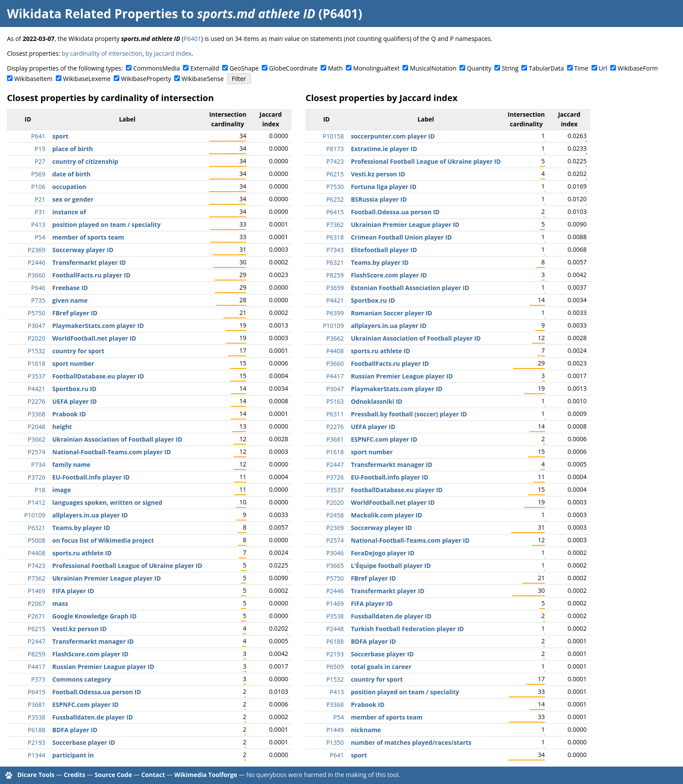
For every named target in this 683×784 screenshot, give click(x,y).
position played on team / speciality (107, 225)
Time (581, 68)
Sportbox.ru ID (74, 389)
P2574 (37, 452)
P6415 (37, 692)
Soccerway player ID (83, 250)
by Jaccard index (169, 53)
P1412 (37, 502)
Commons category (81, 679)
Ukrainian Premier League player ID (107, 578)
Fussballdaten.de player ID (93, 717)
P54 (40, 237)
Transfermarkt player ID (89, 262)
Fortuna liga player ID (384, 187)
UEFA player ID (74, 401)
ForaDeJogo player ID (382, 553)
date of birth (71, 174)
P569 (38, 174)
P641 (38, 136)
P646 (38, 288)
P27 (40, 161)
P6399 (335, 313)
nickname (366, 730)
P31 (40, 212)
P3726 (37, 477)
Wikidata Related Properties (92, 14)
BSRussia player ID (379, 199)
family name (71, 465)
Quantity (479, 68)
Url (603, 68)
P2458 (335, 515)
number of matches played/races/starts (411, 742)
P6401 (192, 39)
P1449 (335, 730)
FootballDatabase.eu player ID (98, 376)
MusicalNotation (433, 68)
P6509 (335, 667)
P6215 (37, 629)
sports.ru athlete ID (82, 553)
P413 (38, 225)
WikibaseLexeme (87, 79)
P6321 (37, 528)
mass (60, 603)
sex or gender (73, 199)
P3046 (335, 553)
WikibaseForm (638, 68)
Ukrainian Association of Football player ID (117, 439)
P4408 (37, 553)
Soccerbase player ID (84, 742)
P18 (40, 490)
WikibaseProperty (146, 79)
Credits (74, 775)
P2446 (37, 262)
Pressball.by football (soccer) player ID (409, 414)
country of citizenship (85, 161)
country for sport (78, 351)
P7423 (37, 566)
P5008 (37, 540)
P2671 (37, 616)
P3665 (335, 566)
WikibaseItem (34, 79)
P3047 (37, 326)
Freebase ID (70, 288)
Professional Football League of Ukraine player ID (127, 566)
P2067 (37, 603)
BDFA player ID (75, 730)
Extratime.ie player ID (384, 149)
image (62, 490)
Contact (153, 775)
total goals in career (381, 667)
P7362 (37, 578)
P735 (38, 300)
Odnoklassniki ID (376, 401)
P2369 (37, 250)
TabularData (546, 68)
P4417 (37, 667)
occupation (69, 187)
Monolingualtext (376, 68)
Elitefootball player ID (384, 250)
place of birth (73, 149)
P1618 (37, 363)
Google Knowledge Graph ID (95, 616)
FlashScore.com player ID (90, 654)
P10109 (35, 515)
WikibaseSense (203, 79)
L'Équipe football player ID (391, 566)
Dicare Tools (36, 775)
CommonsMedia (157, 68)
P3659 (335, 288)
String (510, 68)
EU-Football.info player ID (91, 477)
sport (60, 136)
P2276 (37, 401)
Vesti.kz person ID (79, 629)
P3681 (37, 705)
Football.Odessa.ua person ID (97, 692)
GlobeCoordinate (293, 68)
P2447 (37, 641)
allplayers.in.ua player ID (90, 515)
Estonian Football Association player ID (410, 288)
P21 (40, 199)
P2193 (37, 742)
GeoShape (244, 68)
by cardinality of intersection (102, 53)
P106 (38, 187)
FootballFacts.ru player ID (91, 275)
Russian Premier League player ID (103, 667)
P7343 (335, 250)
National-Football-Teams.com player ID (112, 452)
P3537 (37, 376)
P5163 (335, 401)
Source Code (113, 775)
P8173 (335, 149)
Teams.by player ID (81, 528)
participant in (73, 755)
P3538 (37, 717)
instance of (69, 212)
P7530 (335, 187)
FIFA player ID (73, 591)
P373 (38, 679)
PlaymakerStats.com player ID (98, 326)
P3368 (37, 414)
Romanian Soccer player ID (391, 313)
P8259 (37, 654)
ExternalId (205, 68)
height (62, 427)
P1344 (37, 755)
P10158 (333, 136)
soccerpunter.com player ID (393, 136)
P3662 (37, 439)
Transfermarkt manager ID (93, 641)
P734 (38, 465)
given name (70, 300)
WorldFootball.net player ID (94, 338)
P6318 (335, 237)
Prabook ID (69, 414)
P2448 (335, 629)
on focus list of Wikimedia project (103, 540)
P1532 (37, 351)
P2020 (37, 338)
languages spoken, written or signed (107, 502)
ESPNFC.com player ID (85, 705)
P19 (40, 149)
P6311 (335, 414)
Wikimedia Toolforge (206, 775)
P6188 (37, 730)
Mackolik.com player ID (386, 515)
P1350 (335, 742)
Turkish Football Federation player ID (407, 629)
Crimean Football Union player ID (401, 237)
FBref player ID (75, 313)
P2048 (37, 427)
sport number (73, 363)
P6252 (335, 199)
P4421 (37, 389)
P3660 (37, 275)
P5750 (37, 313)
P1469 (37, 591)
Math (335, 68)
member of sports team (88, 237)
